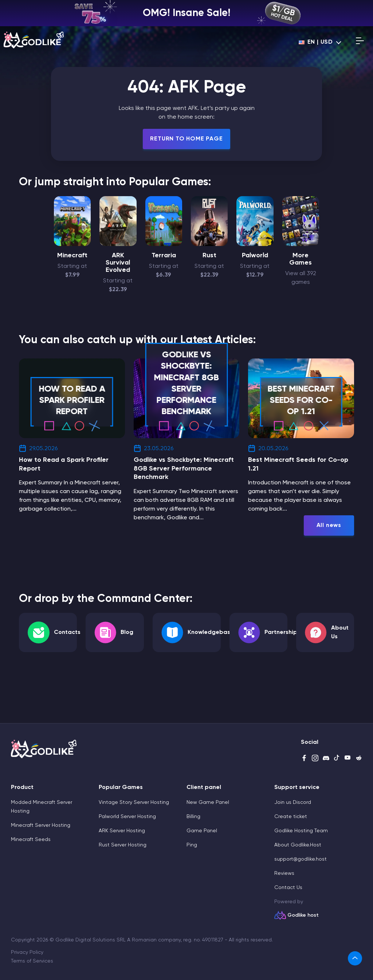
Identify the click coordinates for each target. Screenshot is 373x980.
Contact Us (288, 888)
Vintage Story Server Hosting (134, 802)
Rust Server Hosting (123, 845)
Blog (127, 632)
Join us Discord (293, 802)
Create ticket (291, 817)
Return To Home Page (186, 139)
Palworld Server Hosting (127, 817)
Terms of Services (32, 961)
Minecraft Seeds (31, 840)
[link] (355, 958)
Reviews (284, 873)
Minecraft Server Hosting (41, 825)
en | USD (316, 42)
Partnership (281, 632)
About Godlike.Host (298, 845)
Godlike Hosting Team (301, 831)
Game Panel (202, 831)
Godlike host (303, 915)
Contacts (67, 632)
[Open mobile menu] (360, 42)
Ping (192, 845)
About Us (340, 632)
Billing (193, 817)
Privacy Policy (27, 952)
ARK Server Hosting (122, 831)
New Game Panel (208, 802)
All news (329, 525)
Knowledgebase (211, 632)
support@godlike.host (301, 859)
